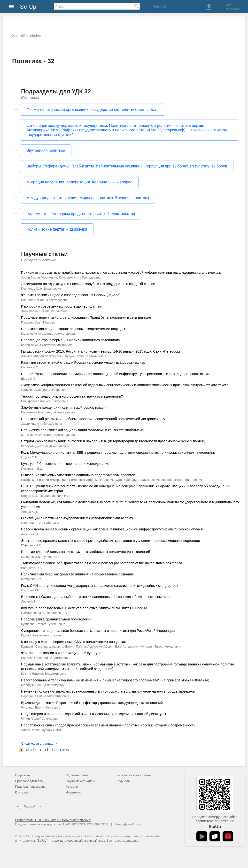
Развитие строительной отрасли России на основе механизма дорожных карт (84, 362)
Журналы (123, 781)
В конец (64, 750)
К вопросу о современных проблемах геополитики (62, 306)
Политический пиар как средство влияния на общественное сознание (77, 574)
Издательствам (77, 775)
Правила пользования (31, 787)
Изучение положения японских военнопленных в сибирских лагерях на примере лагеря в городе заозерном (108, 691)
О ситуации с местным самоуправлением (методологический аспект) (77, 518)
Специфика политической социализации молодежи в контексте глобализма (82, 430)
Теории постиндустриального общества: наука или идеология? (72, 396)
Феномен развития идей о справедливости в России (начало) (71, 295)
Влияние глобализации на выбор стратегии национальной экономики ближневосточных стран (97, 597)
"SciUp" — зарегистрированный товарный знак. (71, 841)
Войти (229, 5)
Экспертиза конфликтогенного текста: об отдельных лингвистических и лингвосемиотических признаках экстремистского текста (125, 385)
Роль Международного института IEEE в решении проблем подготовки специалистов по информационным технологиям (118, 453)
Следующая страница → (39, 743)
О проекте (22, 775)
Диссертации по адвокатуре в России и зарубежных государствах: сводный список (88, 284)
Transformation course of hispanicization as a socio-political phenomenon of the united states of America (102, 563)
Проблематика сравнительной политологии (56, 619)
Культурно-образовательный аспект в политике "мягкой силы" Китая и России (84, 608)
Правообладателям (29, 781)
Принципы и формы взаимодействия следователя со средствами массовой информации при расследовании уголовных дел (122, 272)
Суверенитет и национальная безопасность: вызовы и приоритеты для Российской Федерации (98, 631)
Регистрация (232, 9)
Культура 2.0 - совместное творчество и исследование (65, 464)
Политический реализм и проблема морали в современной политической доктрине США (93, 419)
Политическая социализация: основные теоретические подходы (73, 329)
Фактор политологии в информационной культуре (61, 653)
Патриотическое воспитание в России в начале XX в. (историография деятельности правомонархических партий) (113, 441)
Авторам (72, 787)
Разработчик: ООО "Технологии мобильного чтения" (53, 820)
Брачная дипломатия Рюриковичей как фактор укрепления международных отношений (92, 703)
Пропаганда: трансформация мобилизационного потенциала (70, 340)
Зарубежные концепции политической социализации (64, 408)
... (55, 750)
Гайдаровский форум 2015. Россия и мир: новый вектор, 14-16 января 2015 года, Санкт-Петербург (101, 351)
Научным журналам (80, 781)
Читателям (74, 792)
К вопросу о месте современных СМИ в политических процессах (73, 642)
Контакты (22, 792)
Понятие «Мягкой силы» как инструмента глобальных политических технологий (85, 552)
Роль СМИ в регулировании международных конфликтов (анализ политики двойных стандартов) (99, 586)
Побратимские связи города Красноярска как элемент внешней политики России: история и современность (108, 725)
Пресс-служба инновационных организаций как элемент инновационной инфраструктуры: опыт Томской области (113, 529)
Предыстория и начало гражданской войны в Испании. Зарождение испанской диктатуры (93, 714)
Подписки (160, 6)
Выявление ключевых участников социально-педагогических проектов (78, 475)
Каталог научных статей (134, 775)
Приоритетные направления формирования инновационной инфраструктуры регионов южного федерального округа (116, 374)
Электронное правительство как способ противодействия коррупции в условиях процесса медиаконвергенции (110, 541)
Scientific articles (27, 36)
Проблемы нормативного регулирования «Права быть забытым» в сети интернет (87, 317)
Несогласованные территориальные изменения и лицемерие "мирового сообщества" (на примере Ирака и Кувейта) (115, 680)
